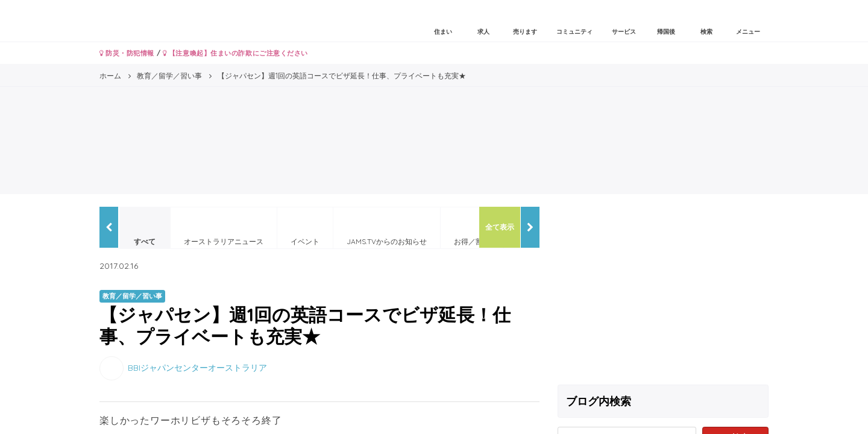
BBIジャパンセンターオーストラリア (197, 367)
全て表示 (500, 227)
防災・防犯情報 (127, 53)
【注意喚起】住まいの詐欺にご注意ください (235, 53)
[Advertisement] (663, 291)
